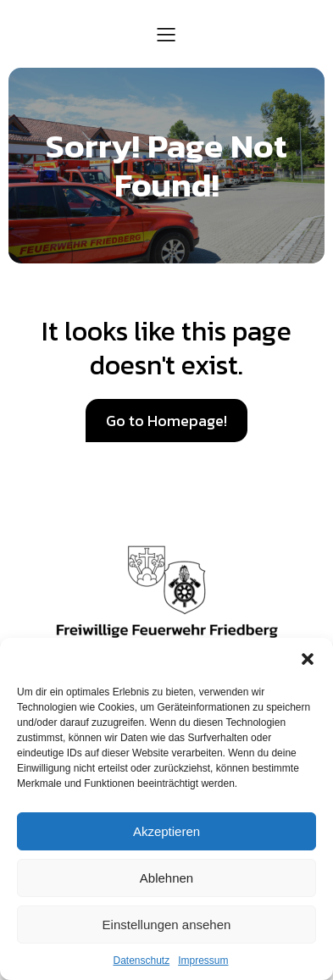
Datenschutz (141, 961)
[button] (308, 659)
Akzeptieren (166, 831)
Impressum (203, 961)
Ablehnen (166, 878)
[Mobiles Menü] (167, 34)
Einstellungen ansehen (167, 925)
